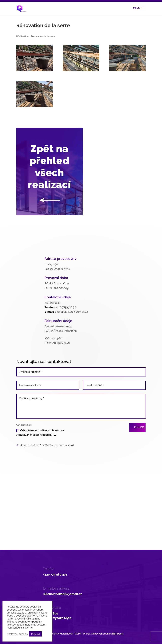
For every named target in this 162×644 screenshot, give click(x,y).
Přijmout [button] (35, 634)
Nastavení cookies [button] (17, 634)
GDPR (78, 634)
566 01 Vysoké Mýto (57, 618)
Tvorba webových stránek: (103, 634)
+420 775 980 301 (67, 307)
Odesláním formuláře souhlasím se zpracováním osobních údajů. (40, 433)
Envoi (137, 427)
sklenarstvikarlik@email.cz (71, 312)
